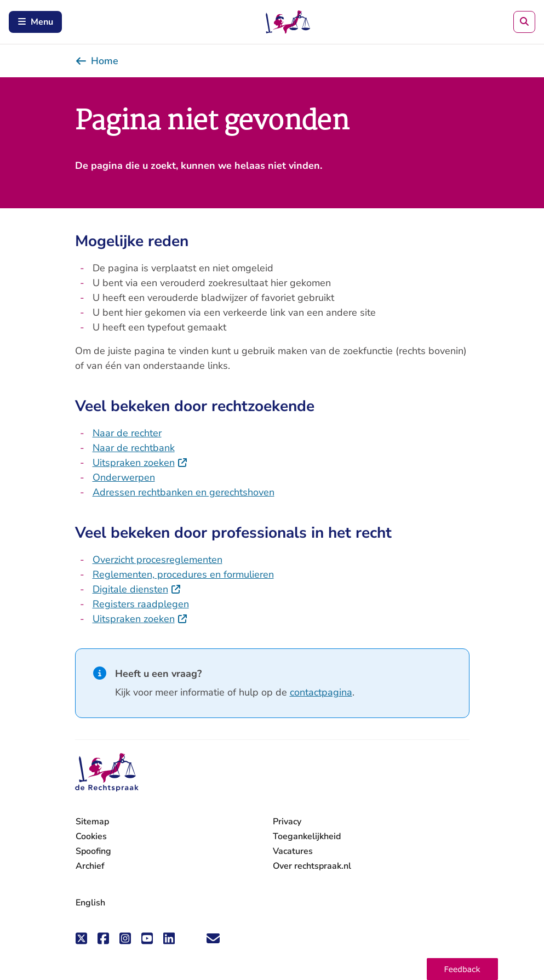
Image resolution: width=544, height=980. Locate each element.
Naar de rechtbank (134, 448)
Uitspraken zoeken (140, 463)
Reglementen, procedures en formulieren (183, 574)
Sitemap (92, 822)
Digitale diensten (137, 589)
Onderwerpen (124, 477)
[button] (462, 969)
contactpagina (321, 692)
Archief (90, 866)
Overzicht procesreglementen (158, 560)
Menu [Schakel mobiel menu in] (35, 22)
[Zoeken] (524, 22)
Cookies (91, 836)
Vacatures (293, 851)
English (90, 903)
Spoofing (93, 851)
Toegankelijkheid (307, 836)
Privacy (287, 822)
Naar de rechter (127, 433)
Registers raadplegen (141, 604)
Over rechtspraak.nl (312, 866)
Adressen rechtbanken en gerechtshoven (184, 492)
